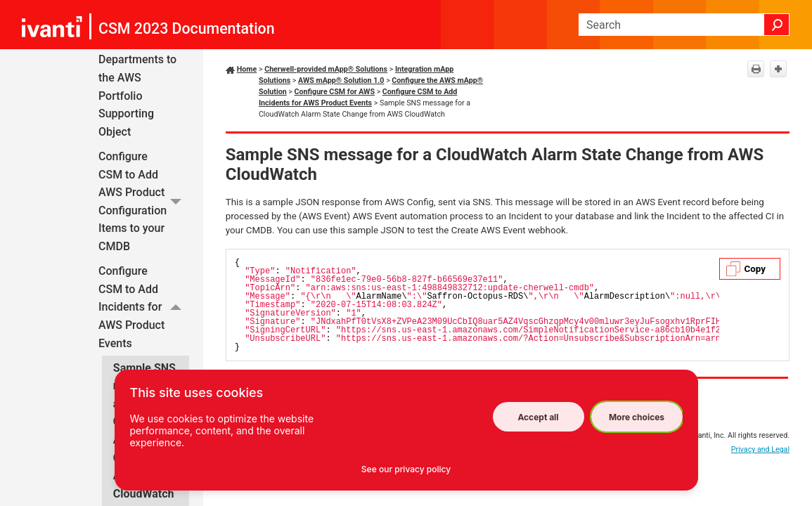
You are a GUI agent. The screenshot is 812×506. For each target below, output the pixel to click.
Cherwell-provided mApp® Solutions (326, 69)
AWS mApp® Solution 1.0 (341, 80)
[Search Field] (684, 25)
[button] (777, 25)
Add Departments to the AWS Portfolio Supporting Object (137, 87)
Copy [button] (755, 269)
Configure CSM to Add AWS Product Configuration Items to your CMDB (144, 201)
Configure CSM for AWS (335, 92)
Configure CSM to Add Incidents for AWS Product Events (144, 307)
